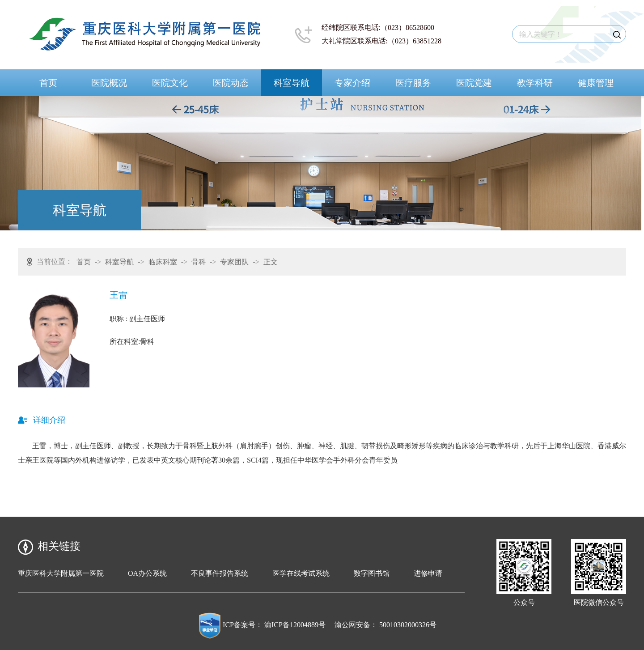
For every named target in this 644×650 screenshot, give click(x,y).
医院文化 (170, 83)
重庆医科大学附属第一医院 (61, 573)
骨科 (199, 262)
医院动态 (231, 83)
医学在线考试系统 (301, 573)
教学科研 (535, 83)
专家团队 (234, 262)
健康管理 (596, 83)
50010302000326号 (408, 625)
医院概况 (109, 83)
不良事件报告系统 (220, 573)
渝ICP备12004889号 (295, 625)
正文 (271, 262)
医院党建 (474, 83)
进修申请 (428, 573)
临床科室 (163, 262)
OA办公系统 (147, 573)
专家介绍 (352, 83)
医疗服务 (413, 83)
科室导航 (292, 83)
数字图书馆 (372, 573)
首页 (48, 83)
